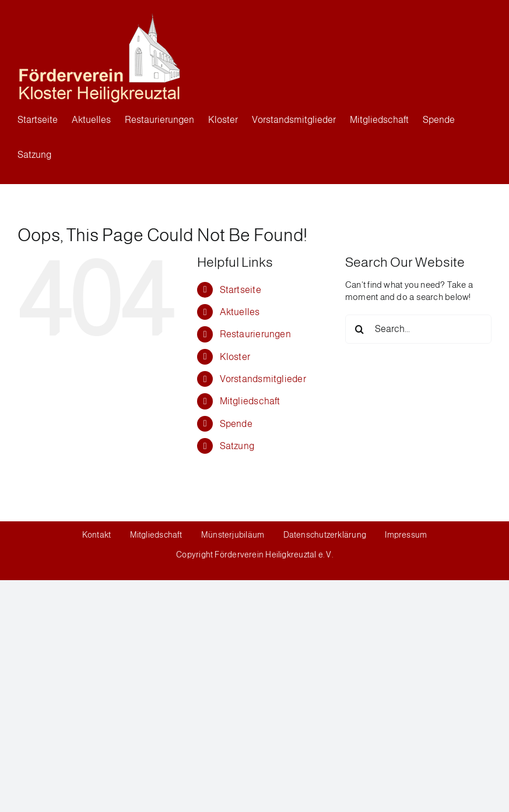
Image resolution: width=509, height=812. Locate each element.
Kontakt (98, 535)
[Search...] (418, 329)
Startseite (241, 290)
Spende (236, 424)
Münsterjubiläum (233, 535)
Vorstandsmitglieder (263, 379)
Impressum (406, 535)
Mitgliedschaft (250, 401)
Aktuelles (240, 312)
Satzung (237, 446)
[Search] (360, 329)
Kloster (235, 357)
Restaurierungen (255, 334)
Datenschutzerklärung (325, 535)
